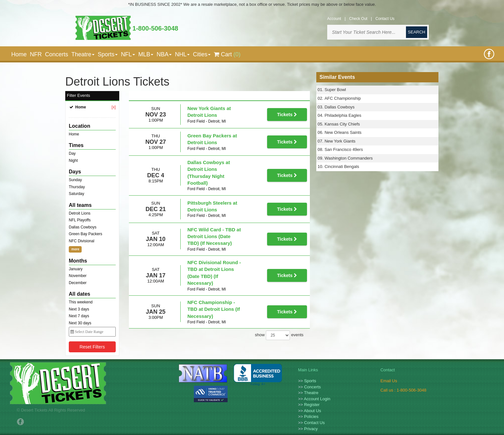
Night (73, 161)
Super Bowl (335, 90)
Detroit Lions (80, 213)
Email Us (389, 381)
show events (279, 299)
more (75, 249)
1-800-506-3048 (155, 28)
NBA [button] (164, 54)
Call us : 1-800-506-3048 (403, 390)
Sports (310, 381)
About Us (312, 411)
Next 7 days (79, 316)
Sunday (75, 180)
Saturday (76, 194)
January (76, 269)
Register (312, 405)
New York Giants (340, 141)
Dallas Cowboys (83, 227)
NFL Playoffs (80, 220)
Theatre (311, 393)
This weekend (81, 302)
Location (80, 126)
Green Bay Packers (85, 234)
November (78, 276)
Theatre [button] (83, 54)
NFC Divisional (81, 241)
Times (76, 145)
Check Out (358, 19)
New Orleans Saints (343, 132)
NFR (36, 54)
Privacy (311, 429)
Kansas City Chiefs (342, 124)
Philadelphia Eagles (343, 115)
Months (78, 261)
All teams (80, 205)
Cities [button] (202, 54)
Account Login (317, 399)
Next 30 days (80, 323)
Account (334, 19)
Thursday (77, 187)
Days (75, 172)
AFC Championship (343, 98)
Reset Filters (92, 347)
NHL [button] (182, 54)
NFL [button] (128, 54)
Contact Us (385, 19)
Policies (311, 416)
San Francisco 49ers (344, 149)
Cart (227, 54)
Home (19, 54)
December (78, 283)
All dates (80, 294)
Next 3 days (79, 309)
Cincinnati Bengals (342, 167)
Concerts (57, 54)
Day (72, 153)
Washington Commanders (349, 158)
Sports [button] (108, 54)
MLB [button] (146, 54)
